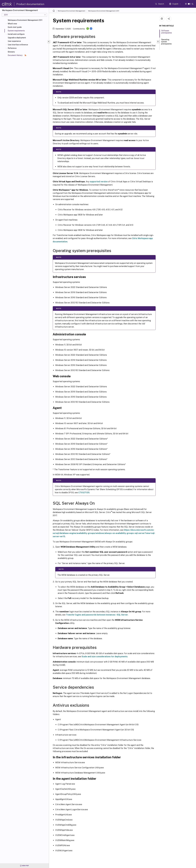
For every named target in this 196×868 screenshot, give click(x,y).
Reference (12, 48)
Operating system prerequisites (166, 43)
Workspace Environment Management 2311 (25, 20)
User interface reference (18, 45)
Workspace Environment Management (71, 11)
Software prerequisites (167, 33)
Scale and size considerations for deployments (105, 657)
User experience (14, 41)
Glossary (11, 52)
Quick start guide (15, 27)
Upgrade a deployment (17, 38)
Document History (17, 55)
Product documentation (30, 4)
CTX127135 (84, 493)
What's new (12, 24)
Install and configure (16, 34)
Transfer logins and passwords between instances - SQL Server (97, 615)
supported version (99, 182)
